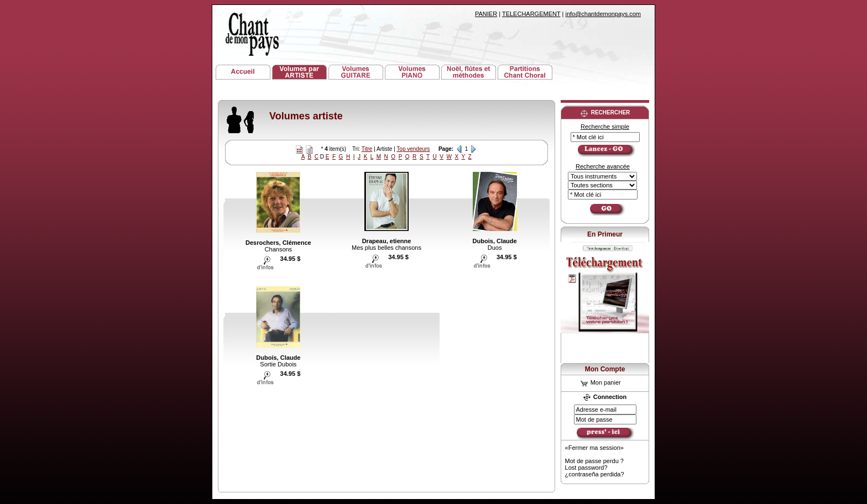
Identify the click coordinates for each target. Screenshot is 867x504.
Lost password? (586, 468)
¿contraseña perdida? (595, 474)
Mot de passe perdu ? (594, 461)
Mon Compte (605, 369)
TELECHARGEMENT (531, 14)
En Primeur (605, 234)
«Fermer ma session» (594, 448)
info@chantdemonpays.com (603, 14)
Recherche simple (605, 127)
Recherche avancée (603, 166)
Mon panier (601, 382)
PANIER (486, 14)
